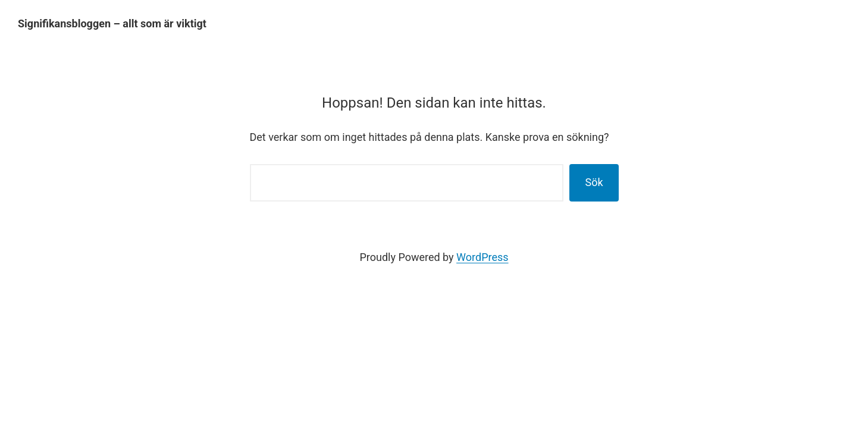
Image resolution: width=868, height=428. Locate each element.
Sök (594, 182)
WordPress (482, 257)
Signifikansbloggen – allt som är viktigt (112, 23)
